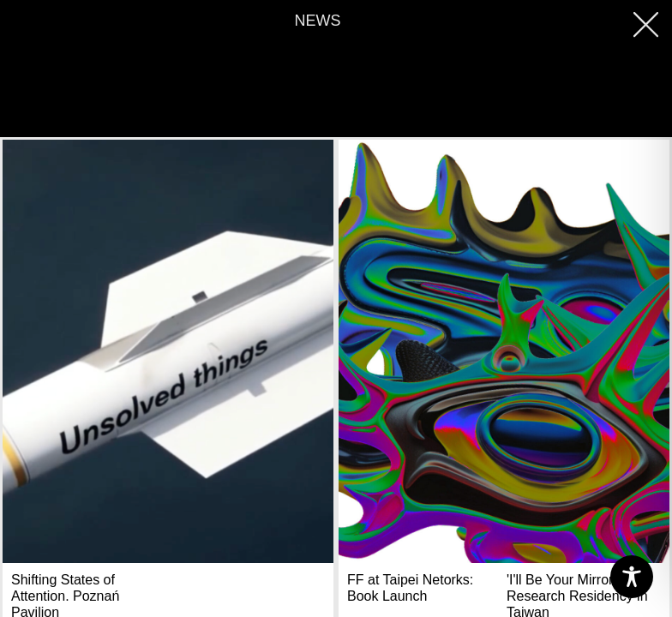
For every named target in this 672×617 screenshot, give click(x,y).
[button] (649, 24)
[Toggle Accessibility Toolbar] (632, 577)
